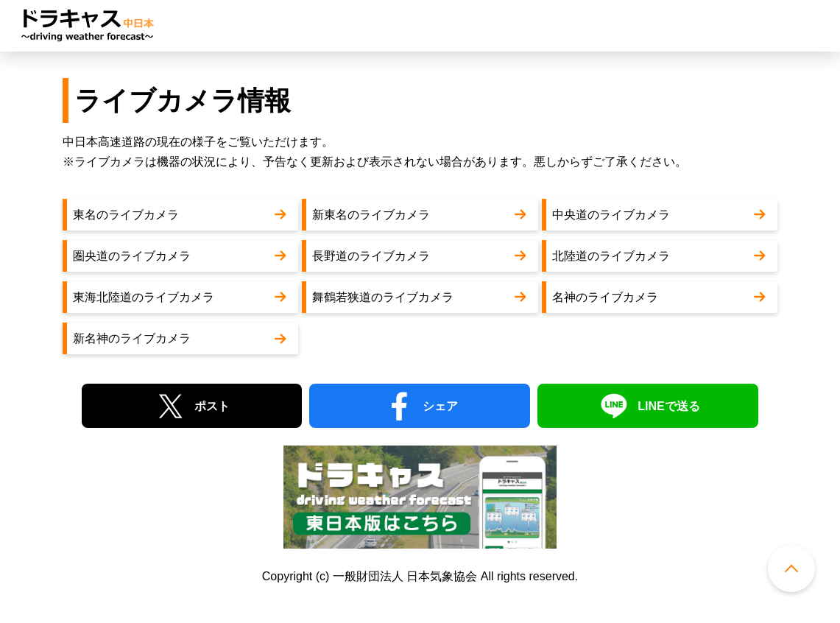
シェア (440, 406)
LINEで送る (668, 406)
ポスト (212, 406)
